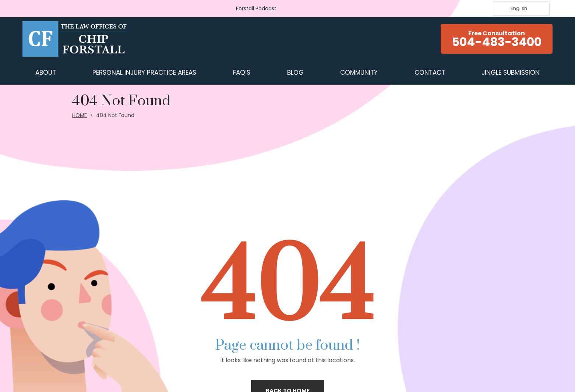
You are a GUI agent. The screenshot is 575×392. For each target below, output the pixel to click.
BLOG (295, 73)
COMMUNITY (359, 73)
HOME (80, 115)
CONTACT (430, 73)
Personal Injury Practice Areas (144, 73)
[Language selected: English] (521, 9)
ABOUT (46, 73)
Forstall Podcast (256, 8)
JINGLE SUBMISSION (511, 73)
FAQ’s (242, 73)
